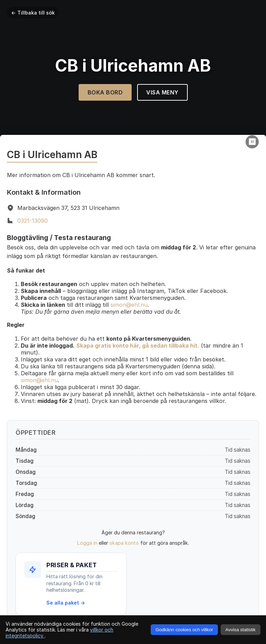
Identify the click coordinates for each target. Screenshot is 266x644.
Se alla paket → (66, 603)
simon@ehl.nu (129, 305)
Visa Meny (162, 92)
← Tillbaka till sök (33, 13)
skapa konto (124, 543)
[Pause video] (252, 142)
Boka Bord (105, 92)
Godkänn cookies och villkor (184, 630)
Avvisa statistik (241, 630)
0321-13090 (33, 221)
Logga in (87, 543)
